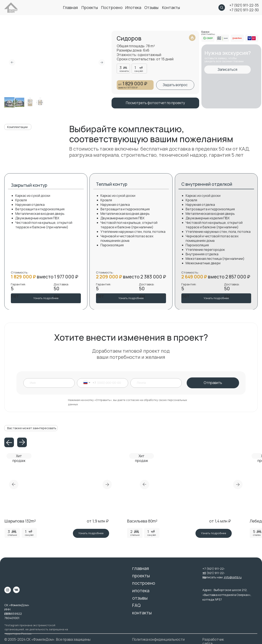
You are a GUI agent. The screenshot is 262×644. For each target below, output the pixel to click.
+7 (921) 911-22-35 (244, 5)
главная (70, 8)
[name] (51, 383)
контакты (171, 8)
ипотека (133, 8)
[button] (175, 85)
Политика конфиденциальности (158, 639)
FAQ (136, 605)
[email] (158, 383)
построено (112, 8)
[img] (11, 571)
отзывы (151, 8)
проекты (90, 8)
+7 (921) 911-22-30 (244, 10)
